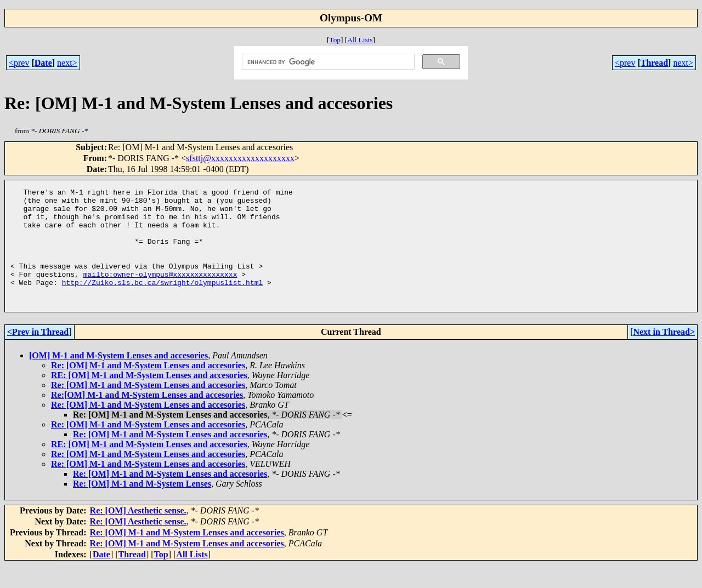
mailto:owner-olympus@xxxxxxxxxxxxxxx (160, 292)
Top (335, 40)
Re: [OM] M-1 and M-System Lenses (142, 507)
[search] (327, 62)
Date (43, 63)
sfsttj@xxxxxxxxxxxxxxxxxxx (240, 158)
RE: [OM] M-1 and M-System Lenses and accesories (149, 398)
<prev (19, 63)
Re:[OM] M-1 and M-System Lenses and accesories (147, 418)
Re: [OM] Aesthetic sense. (138, 533)
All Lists (360, 40)
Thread (654, 63)
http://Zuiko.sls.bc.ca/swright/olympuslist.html (163, 302)
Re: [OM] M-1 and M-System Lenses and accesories (148, 388)
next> (67, 63)
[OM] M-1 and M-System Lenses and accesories (118, 378)
